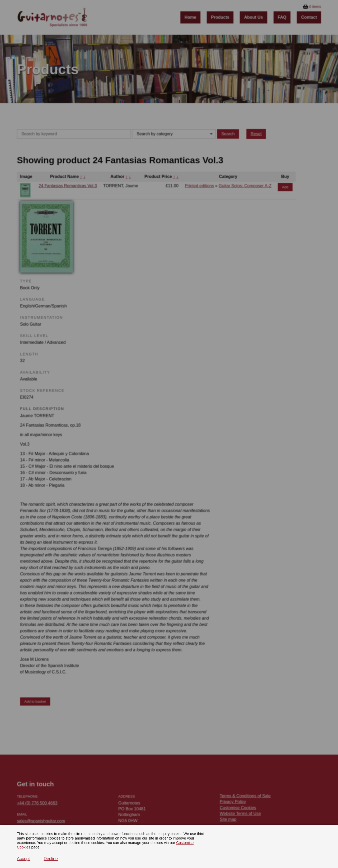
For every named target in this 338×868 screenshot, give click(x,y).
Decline (51, 859)
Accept (23, 859)
